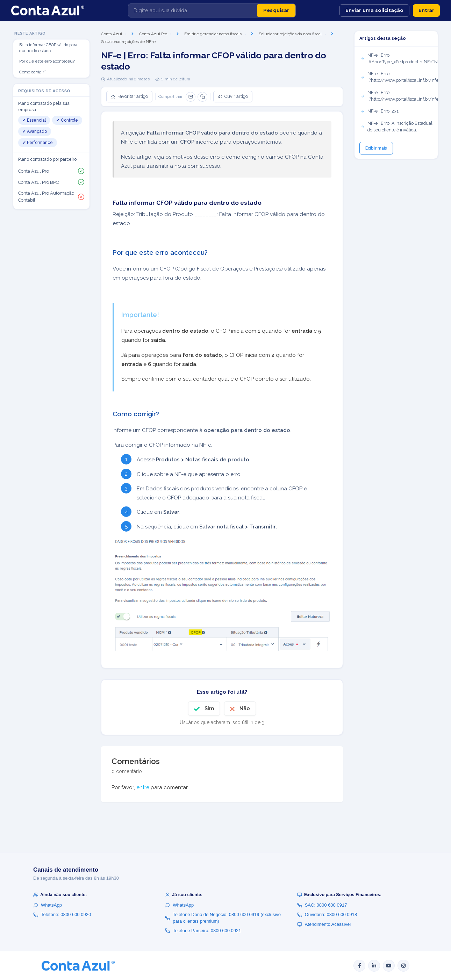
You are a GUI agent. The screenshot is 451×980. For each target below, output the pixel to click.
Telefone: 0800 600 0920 (62, 914)
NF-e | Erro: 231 (380, 111)
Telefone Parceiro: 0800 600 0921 (203, 931)
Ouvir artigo (233, 96)
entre (143, 787)
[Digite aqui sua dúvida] (193, 10)
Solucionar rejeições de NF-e (128, 42)
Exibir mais (376, 148)
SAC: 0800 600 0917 (322, 905)
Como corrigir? (33, 72)
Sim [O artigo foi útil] (209, 708)
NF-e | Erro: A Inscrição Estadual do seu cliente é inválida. (396, 127)
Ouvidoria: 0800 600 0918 (327, 914)
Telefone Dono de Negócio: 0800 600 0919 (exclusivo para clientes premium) (223, 918)
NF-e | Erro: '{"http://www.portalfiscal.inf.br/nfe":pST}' (399, 96)
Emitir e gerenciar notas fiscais (213, 34)
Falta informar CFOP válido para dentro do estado (48, 48)
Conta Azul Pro (153, 34)
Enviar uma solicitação (374, 10)
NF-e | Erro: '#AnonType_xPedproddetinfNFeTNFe (399, 58)
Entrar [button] (426, 10)
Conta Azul (112, 34)
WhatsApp (48, 905)
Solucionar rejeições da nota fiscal (290, 34)
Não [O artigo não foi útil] (245, 708)
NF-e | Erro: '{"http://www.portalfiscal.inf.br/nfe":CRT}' (399, 77)
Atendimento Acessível (324, 924)
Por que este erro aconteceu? (47, 61)
